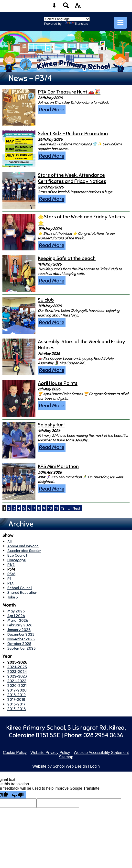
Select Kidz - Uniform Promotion (73, 134)
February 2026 (20, 625)
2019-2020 (17, 690)
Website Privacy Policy (50, 753)
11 (56, 508)
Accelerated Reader (24, 551)
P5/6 (11, 574)
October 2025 (19, 644)
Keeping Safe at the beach (67, 258)
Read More (52, 110)
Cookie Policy (15, 753)
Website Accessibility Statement (101, 753)
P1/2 (11, 565)
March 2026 (18, 620)
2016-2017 (16, 704)
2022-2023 (17, 676)
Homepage (16, 560)
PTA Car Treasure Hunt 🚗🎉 (69, 92)
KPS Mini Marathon (58, 466)
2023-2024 (17, 672)
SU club (46, 300)
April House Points (58, 383)
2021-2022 (17, 681)
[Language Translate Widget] (67, 19)
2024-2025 (17, 667)
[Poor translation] (18, 795)
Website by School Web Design (60, 766)
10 (50, 508)
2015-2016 (16, 709)
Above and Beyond (23, 546)
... (69, 508)
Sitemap (66, 757)
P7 (9, 579)
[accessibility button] (78, 7)
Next (77, 508)
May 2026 (16, 611)
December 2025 (21, 634)
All (10, 541)
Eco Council (17, 555)
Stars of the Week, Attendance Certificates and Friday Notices (72, 178)
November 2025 (21, 639)
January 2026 (19, 630)
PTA (11, 583)
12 (63, 508)
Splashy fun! (51, 425)
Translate (77, 24)
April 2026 (16, 616)
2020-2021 (17, 686)
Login (95, 766)
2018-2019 (16, 695)
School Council (20, 588)
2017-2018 (16, 699)
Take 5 (13, 597)
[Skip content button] (54, 7)
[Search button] (66, 7)
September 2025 (22, 648)
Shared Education (22, 592)
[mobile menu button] (120, 23)
